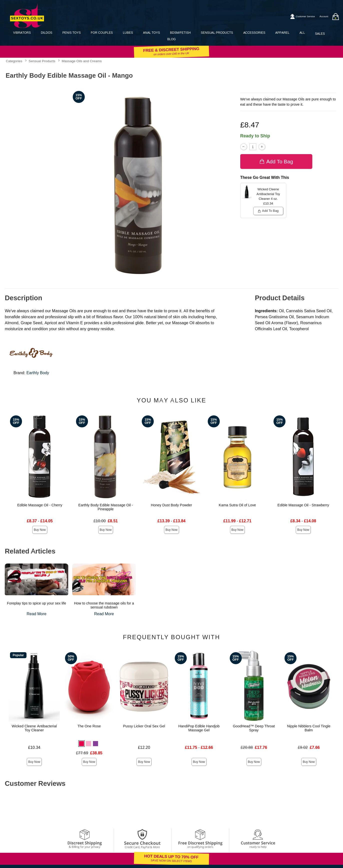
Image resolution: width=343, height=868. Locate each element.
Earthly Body (38, 373)
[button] (81, 744)
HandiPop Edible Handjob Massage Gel (199, 728)
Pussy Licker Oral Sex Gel (144, 726)
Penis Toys (71, 33)
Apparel (282, 33)
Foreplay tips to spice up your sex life (37, 603)
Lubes (128, 33)
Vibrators (22, 33)
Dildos (46, 33)
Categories (14, 61)
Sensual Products (217, 33)
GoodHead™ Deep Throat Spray (254, 728)
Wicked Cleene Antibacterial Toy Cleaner (34, 728)
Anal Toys (151, 33)
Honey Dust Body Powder (172, 505)
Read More (37, 614)
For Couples (102, 33)
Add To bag (276, 161)
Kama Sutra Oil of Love (237, 505)
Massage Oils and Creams (82, 61)
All (302, 33)
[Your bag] (335, 17)
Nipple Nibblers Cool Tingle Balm (309, 728)
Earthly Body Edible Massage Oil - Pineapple (105, 507)
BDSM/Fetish (180, 33)
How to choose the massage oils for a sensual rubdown (104, 605)
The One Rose (89, 726)
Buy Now (40, 530)
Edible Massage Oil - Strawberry (303, 505)
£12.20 (144, 747)
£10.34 (34, 747)
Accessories (254, 33)
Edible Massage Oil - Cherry (40, 505)
